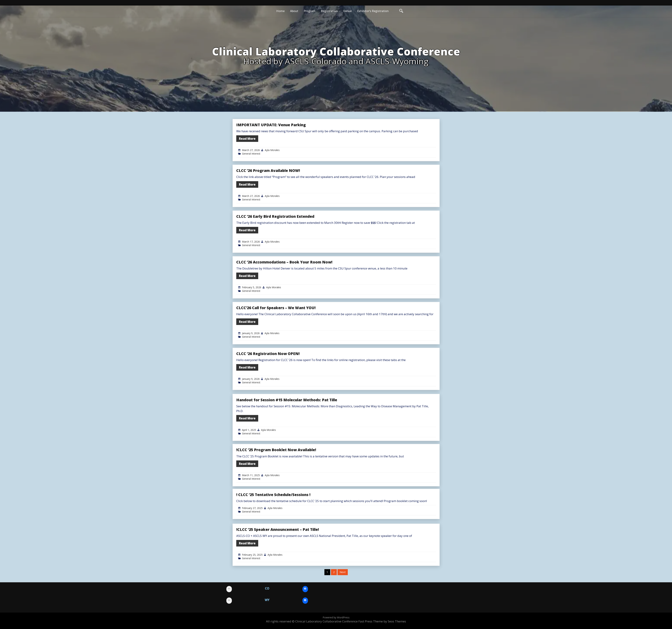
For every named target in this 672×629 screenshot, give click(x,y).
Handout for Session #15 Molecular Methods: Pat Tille (287, 438)
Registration (329, 11)
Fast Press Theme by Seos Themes (382, 621)
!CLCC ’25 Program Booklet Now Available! (276, 484)
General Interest (251, 188)
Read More (247, 173)
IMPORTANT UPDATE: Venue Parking (271, 160)
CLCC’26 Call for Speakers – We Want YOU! (276, 342)
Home (280, 11)
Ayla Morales (272, 185)
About (294, 11)
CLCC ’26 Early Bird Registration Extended (275, 251)
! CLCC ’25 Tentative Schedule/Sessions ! (273, 520)
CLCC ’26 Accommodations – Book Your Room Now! (284, 297)
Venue (347, 11)
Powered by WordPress (336, 617)
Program (310, 11)
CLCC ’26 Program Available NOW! (268, 205)
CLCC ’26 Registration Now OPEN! (268, 388)
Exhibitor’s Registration (373, 11)
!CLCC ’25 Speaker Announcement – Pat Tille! (278, 564)
